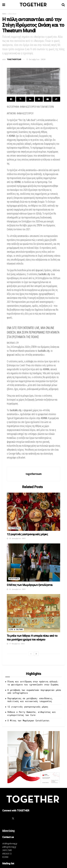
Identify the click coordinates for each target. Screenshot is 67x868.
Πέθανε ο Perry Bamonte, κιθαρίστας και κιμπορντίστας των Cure (32, 714)
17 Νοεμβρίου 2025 (16, 644)
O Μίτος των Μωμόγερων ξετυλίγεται (30, 585)
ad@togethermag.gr (9, 847)
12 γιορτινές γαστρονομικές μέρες (27, 534)
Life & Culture (12, 14)
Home (4, 14)
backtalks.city (44, 274)
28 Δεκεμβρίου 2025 (16, 538)
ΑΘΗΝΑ (12, 136)
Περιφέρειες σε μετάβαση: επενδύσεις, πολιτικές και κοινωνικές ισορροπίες (30, 700)
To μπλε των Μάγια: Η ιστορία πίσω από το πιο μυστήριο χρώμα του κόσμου (32, 638)
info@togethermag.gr (10, 844)
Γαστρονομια (15, 528)
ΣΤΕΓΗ (39, 225)
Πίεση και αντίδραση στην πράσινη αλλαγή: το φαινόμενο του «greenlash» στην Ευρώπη (33, 683)
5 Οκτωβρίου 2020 (36, 59)
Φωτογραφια (14, 579)
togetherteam (14, 59)
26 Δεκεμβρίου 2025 (16, 589)
